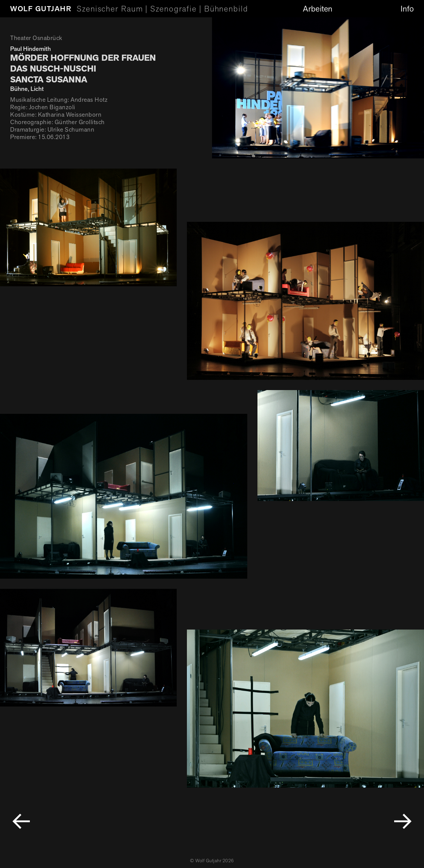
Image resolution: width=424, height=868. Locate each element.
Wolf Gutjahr (41, 9)
